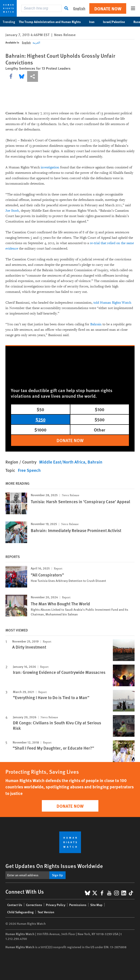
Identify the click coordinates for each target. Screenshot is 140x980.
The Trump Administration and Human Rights (52, 22)
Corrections (34, 905)
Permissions (78, 905)
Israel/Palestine (116, 22)
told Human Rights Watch (112, 303)
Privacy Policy (56, 905)
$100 (100, 409)
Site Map (96, 905)
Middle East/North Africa (62, 462)
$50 (40, 409)
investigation (50, 167)
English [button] (79, 8)
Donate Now (108, 8)
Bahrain (96, 324)
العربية (36, 42)
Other (100, 430)
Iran (94, 22)
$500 (100, 419)
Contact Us (15, 905)
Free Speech (29, 470)
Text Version (46, 912)
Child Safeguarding (20, 912)
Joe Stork (12, 211)
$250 (40, 419)
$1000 (40, 430)
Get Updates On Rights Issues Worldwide (54, 866)
